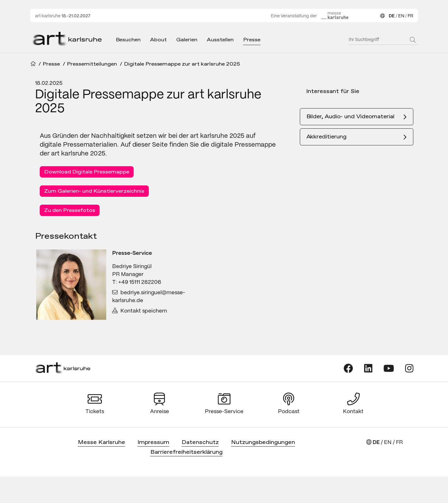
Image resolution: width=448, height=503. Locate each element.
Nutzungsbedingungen (263, 443)
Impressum (153, 443)
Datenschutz (200, 443)
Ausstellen (220, 40)
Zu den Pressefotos (70, 211)
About (158, 40)
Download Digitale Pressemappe (87, 172)
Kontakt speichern (140, 311)
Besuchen (128, 40)
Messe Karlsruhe (102, 443)
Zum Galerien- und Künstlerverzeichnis (94, 191)
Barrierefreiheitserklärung (186, 452)
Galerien (187, 40)
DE (392, 16)
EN (401, 16)
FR (410, 16)
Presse (252, 40)
